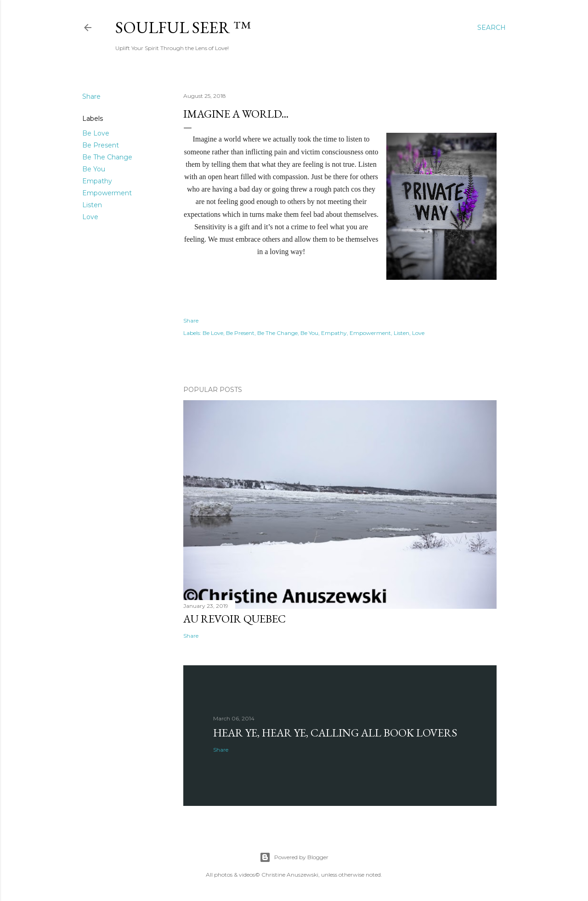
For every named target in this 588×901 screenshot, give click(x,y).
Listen (92, 205)
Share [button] (91, 96)
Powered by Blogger (294, 857)
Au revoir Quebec (235, 619)
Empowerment (107, 193)
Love (90, 217)
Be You (94, 169)
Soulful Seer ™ (183, 27)
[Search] (492, 28)
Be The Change (107, 157)
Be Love (96, 133)
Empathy (97, 181)
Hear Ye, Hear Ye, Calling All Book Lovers (335, 733)
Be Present (101, 145)
